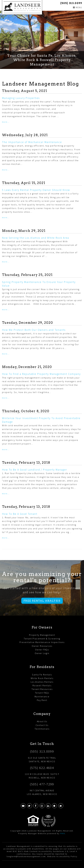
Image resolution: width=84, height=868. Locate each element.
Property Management (42, 635)
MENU (77, 7)
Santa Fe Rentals (42, 675)
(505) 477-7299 (42, 784)
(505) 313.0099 (71, 3)
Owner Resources (42, 646)
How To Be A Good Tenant (20, 514)
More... (6, 122)
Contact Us (42, 725)
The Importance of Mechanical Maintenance (32, 142)
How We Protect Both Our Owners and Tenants (34, 330)
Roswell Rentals (42, 685)
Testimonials (42, 729)
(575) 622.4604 (42, 768)
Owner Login (42, 653)
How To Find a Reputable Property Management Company (41, 374)
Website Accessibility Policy (62, 856)
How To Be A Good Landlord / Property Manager (35, 470)
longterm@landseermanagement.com (26, 856)
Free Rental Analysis (42, 601)
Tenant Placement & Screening (42, 639)
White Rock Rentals (42, 678)
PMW (63, 833)
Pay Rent (42, 700)
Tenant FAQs (42, 693)
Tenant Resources (42, 689)
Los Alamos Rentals (42, 682)
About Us (42, 721)
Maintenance (42, 696)
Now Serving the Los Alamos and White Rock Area (35, 238)
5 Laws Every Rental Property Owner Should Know (36, 190)
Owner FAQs (42, 650)
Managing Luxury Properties (21, 98)
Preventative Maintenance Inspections (42, 642)
